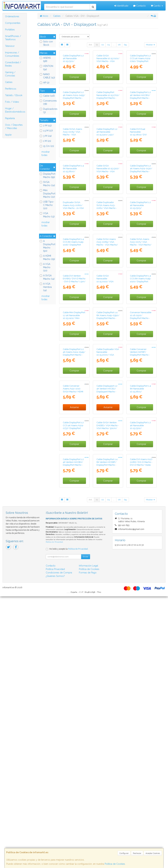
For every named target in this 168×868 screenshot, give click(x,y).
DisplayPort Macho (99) (47, 175)
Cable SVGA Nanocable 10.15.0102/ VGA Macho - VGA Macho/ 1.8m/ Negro (107, 440)
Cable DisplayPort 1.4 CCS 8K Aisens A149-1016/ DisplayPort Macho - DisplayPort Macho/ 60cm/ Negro (74, 380)
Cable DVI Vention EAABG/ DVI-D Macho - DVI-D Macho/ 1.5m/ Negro (74, 438)
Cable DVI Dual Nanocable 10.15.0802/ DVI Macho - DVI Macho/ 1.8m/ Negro (140, 203)
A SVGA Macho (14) (47, 277)
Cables (9, 82)
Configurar (124, 853)
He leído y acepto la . (69, 820)
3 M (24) (46, 136)
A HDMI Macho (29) (47, 257)
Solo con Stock (46, 43)
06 (119, 45)
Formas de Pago (88, 844)
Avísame (74, 634)
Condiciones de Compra (59, 844)
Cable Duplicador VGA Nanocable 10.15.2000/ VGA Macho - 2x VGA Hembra (108, 558)
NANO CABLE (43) (47, 76)
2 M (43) (46, 126)
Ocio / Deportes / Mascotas (14, 127)
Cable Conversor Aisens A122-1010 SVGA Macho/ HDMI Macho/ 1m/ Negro (73, 616)
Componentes (13, 23)
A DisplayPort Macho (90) (47, 246)
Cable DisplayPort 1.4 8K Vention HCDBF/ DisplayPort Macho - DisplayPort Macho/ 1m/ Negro (107, 736)
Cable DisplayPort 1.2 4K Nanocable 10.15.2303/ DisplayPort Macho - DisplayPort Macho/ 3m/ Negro (140, 323)
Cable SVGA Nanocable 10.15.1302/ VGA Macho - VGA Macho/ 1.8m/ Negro (108, 260)
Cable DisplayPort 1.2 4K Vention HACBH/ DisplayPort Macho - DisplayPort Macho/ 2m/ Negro (73, 736)
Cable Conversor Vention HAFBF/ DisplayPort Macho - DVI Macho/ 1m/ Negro (140, 558)
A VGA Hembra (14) (46, 287)
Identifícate (121, 6)
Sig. (126, 45)
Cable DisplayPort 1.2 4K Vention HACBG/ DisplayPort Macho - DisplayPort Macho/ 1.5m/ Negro (140, 143)
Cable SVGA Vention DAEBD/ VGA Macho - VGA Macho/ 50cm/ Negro (108, 676)
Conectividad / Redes (13, 64)
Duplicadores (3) (47, 111)
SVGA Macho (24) (47, 184)
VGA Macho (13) (47, 215)
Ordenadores (12, 16)
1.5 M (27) (46, 131)
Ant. (91, 45)
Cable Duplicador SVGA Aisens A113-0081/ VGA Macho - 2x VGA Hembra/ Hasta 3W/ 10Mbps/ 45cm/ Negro (107, 323)
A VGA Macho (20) (45, 267)
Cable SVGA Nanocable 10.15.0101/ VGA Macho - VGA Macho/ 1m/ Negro (108, 82)
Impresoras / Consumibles (12, 54)
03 (108, 45)
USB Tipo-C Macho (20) (47, 205)
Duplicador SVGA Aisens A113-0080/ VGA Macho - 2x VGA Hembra (73, 320)
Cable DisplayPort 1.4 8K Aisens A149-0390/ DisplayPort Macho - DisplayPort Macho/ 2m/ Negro (108, 499)
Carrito (157, 6)
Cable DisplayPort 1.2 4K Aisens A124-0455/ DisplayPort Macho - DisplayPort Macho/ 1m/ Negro (74, 143)
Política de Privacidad (54, 814)
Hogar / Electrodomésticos (15, 110)
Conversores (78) (47, 102)
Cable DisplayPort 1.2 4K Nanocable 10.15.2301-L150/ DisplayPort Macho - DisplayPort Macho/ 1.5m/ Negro (107, 204)
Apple (8, 135)
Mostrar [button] (150, 45)
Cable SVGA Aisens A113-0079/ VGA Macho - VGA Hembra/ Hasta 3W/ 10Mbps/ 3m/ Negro (73, 203)
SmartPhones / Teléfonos (13, 38)
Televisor (10, 46)
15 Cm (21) (47, 146)
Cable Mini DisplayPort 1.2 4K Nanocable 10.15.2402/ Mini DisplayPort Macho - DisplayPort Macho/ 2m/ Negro (74, 500)
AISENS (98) (45, 59)
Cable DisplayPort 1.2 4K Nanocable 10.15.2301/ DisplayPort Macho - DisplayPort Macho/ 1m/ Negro (73, 85)
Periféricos (11, 89)
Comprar (74, 100)
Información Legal (89, 837)
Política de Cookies (115, 864)
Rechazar (137, 853)
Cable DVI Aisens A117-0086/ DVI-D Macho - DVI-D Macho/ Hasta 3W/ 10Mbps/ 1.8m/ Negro (141, 736)
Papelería (10, 118)
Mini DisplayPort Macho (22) (47, 194)
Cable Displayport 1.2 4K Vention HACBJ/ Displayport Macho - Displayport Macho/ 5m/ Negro (107, 618)
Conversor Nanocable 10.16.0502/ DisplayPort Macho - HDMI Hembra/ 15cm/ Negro (141, 499)
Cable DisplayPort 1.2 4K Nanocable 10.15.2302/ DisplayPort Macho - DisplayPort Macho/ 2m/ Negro (140, 679)
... (114, 45)
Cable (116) (47, 96)
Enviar (86, 828)
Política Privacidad (55, 841)
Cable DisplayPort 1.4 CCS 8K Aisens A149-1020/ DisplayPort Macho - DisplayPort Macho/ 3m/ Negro (141, 440)
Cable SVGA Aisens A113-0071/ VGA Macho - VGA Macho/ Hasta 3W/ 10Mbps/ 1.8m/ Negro (141, 380)
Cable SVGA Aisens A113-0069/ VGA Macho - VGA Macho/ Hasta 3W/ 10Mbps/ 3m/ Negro (107, 380)
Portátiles (10, 30)
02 (103, 45)
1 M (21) (45, 141)
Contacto (140, 6)
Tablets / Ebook (14, 95)
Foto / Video (12, 102)
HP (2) (45, 83)
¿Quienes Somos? (55, 848)
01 (97, 45)
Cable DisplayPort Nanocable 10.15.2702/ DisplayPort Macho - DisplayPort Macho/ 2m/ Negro (108, 143)
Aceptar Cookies (153, 853)
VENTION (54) (47, 68)
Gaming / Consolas (10, 74)
